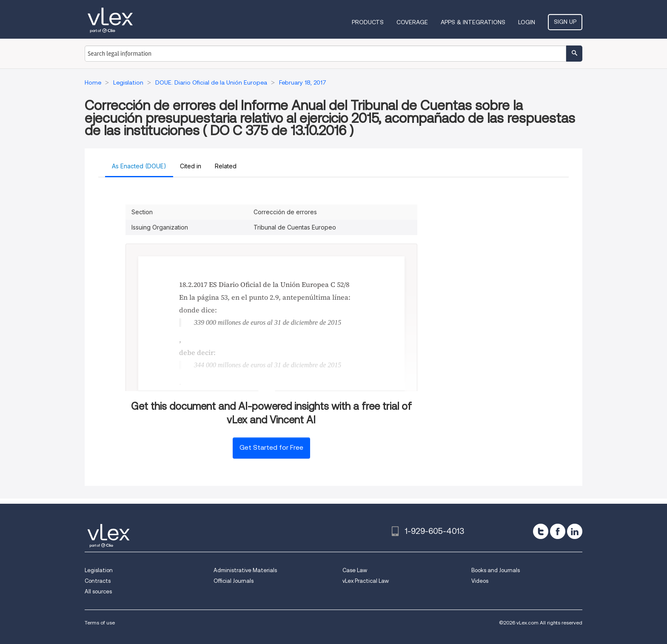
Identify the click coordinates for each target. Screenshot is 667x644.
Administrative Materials (245, 570)
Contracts (98, 581)
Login (527, 22)
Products (368, 22)
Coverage (412, 22)
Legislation (99, 570)
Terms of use (100, 623)
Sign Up (565, 22)
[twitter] (541, 531)
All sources (98, 592)
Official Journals (234, 581)
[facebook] (558, 531)
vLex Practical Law (366, 581)
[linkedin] (575, 531)
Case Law (355, 570)
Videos (480, 581)
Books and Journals (496, 570)
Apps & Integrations (473, 22)
